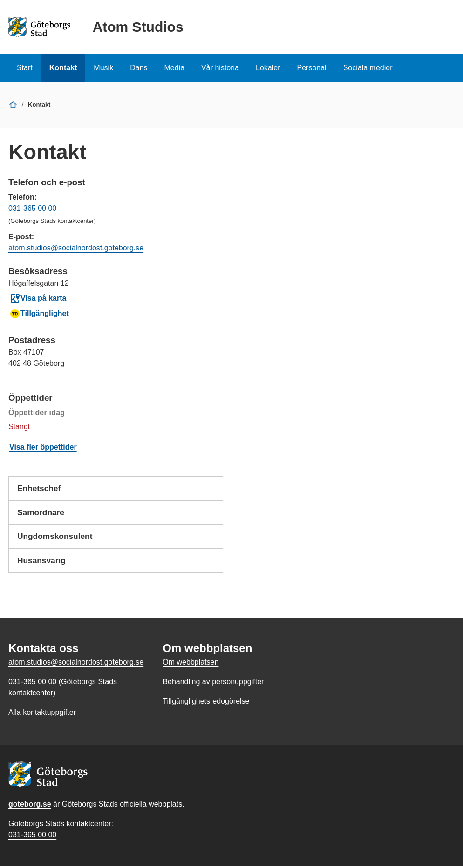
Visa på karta (38, 298)
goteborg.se (30, 806)
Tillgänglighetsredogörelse (206, 703)
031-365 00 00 (32, 208)
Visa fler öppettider (43, 447)
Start (25, 68)
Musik (103, 68)
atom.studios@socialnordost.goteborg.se (76, 248)
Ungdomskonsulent (116, 541)
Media (175, 68)
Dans (139, 68)
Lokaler (268, 68)
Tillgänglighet (39, 314)
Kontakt (63, 68)
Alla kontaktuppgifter (42, 715)
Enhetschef (116, 492)
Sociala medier (368, 68)
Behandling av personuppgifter (213, 684)
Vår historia (220, 68)
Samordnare (116, 517)
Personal (311, 68)
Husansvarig (116, 566)
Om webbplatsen (191, 664)
